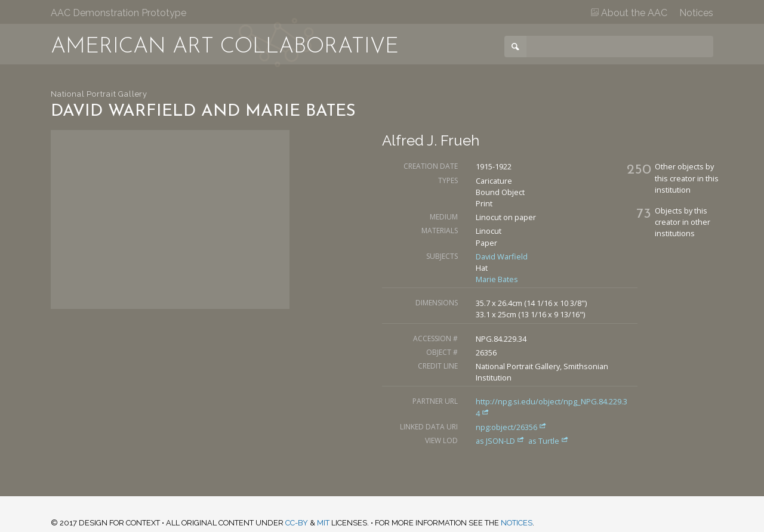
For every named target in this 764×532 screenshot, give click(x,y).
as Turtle (549, 441)
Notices (696, 13)
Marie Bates (497, 279)
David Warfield (502, 256)
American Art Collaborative (225, 47)
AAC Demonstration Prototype (118, 13)
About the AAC (629, 13)
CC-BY (297, 523)
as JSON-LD (501, 441)
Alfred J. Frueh (431, 140)
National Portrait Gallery (99, 94)
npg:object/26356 (511, 427)
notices (517, 523)
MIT (323, 523)
